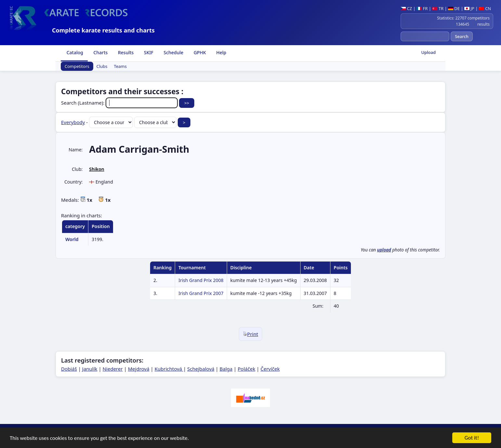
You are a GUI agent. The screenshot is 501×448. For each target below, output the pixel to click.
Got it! (472, 438)
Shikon (96, 169)
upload (384, 250)
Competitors (77, 66)
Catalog (74, 52)
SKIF (148, 52)
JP (469, 8)
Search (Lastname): (120, 103)
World (72, 239)
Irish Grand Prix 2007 (201, 293)
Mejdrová (139, 369)
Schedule (173, 52)
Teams (120, 66)
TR (438, 8)
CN (485, 8)
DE (454, 8)
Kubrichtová (169, 369)
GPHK (199, 52)
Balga (226, 369)
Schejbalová (201, 369)
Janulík (90, 369)
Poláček (247, 369)
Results (125, 52)
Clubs (102, 66)
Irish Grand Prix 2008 (201, 280)
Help (221, 52)
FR (422, 8)
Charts (100, 52)
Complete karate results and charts (103, 30)
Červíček (270, 369)
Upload (428, 52)
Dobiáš (69, 369)
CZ (406, 8)
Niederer (113, 369)
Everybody (73, 122)
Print (251, 334)
